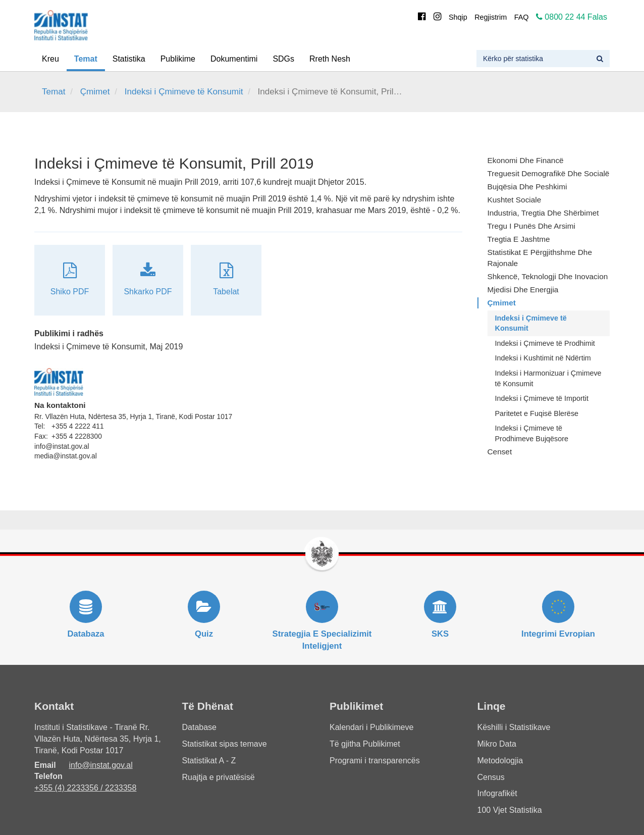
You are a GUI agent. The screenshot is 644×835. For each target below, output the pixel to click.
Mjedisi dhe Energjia (523, 290)
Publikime (178, 59)
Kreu (50, 59)
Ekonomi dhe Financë (526, 160)
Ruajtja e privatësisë (219, 777)
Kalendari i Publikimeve (371, 727)
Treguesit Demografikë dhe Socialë (549, 173)
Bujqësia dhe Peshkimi (527, 187)
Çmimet (95, 92)
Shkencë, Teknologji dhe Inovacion (548, 276)
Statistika (129, 59)
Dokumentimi (234, 59)
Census (491, 777)
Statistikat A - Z (209, 761)
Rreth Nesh (330, 59)
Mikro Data (497, 744)
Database (200, 727)
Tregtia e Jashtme (519, 239)
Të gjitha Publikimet (365, 744)
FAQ (522, 17)
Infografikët (497, 793)
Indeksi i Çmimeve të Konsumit (184, 92)
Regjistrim (491, 17)
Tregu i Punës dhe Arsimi (531, 226)
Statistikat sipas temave (225, 744)
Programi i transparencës (375, 761)
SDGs (283, 59)
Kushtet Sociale (515, 200)
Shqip (458, 17)
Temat (86, 59)
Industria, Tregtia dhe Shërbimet (543, 213)
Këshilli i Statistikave (514, 727)
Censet (500, 452)
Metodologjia (500, 761)
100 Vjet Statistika (510, 810)
